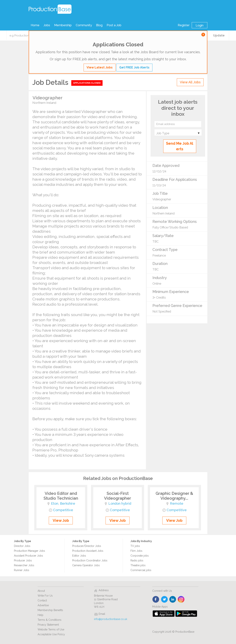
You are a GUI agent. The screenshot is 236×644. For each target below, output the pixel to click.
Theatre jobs (138, 565)
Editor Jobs (79, 556)
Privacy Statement (48, 625)
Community (84, 25)
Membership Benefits (50, 610)
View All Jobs (190, 82)
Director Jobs (22, 546)
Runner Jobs (22, 570)
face (156, 600)
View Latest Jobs (100, 67)
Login (200, 25)
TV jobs (135, 546)
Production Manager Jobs (29, 551)
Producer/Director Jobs (87, 546)
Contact (42, 600)
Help (40, 615)
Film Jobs (136, 551)
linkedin (173, 600)
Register (184, 25)
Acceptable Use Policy (51, 634)
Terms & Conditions (50, 620)
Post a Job (114, 25)
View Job (61, 520)
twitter (164, 600)
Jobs (47, 25)
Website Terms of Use (51, 629)
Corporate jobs (140, 556)
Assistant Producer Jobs (28, 556)
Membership (63, 25)
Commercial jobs (141, 570)
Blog (99, 25)
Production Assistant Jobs (88, 551)
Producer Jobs (23, 560)
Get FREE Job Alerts (134, 67)
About (41, 591)
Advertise (43, 605)
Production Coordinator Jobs (90, 560)
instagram (181, 600)
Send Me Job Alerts (180, 146)
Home (35, 25)
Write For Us (45, 596)
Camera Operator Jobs (86, 565)
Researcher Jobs (24, 565)
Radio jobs (137, 560)
